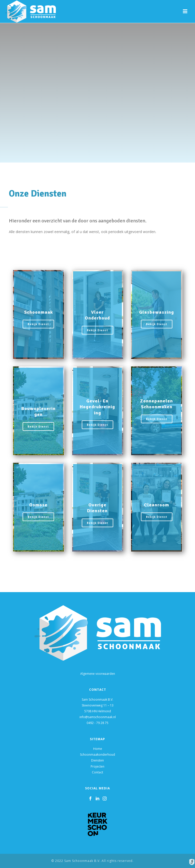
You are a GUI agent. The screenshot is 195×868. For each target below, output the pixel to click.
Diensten (97, 760)
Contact (97, 772)
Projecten (97, 766)
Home (98, 749)
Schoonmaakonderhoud (97, 755)
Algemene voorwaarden (98, 674)
